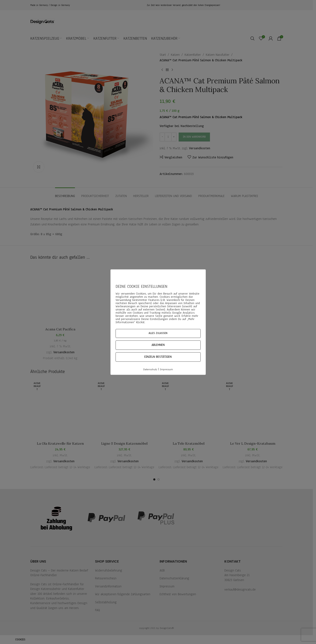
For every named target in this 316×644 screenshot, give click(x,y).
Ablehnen (158, 345)
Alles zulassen (158, 333)
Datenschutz (150, 370)
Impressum (166, 370)
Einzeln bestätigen (158, 357)
